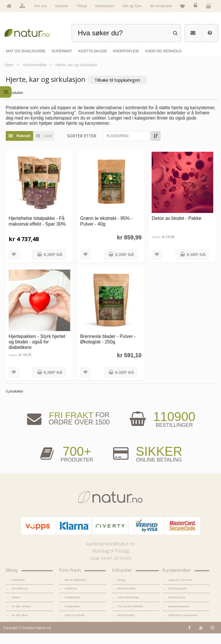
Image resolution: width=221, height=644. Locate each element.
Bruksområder (127, 599)
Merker (16, 608)
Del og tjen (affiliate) (130, 617)
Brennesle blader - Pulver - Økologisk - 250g (108, 350)
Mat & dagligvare (75, 590)
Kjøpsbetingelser (179, 617)
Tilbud (82, 6)
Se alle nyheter (21, 617)
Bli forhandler (161, 6)
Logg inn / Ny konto (180, 590)
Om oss (40, 6)
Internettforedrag (128, 608)
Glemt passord (177, 599)
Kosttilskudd (73, 608)
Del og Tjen (132, 6)
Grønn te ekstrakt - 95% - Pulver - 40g (106, 232)
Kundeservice (177, 608)
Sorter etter (82, 146)
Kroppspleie (72, 617)
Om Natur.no (20, 599)
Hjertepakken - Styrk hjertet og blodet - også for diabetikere (37, 352)
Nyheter (62, 6)
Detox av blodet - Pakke (176, 229)
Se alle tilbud (20, 626)
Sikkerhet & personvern (183, 626)
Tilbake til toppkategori (117, 91)
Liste (42, 147)
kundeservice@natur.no (110, 555)
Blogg (121, 590)
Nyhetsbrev (105, 6)
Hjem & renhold (75, 626)
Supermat (71, 599)
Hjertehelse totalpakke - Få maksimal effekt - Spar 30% (37, 232)
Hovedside (18, 590)
